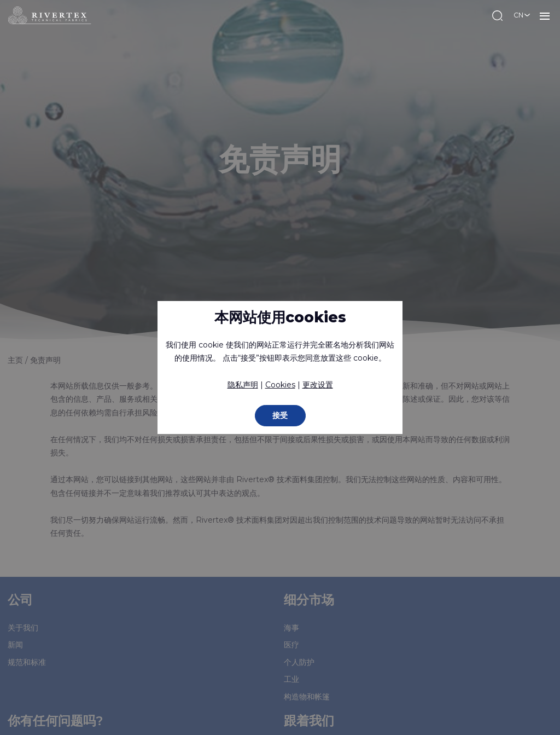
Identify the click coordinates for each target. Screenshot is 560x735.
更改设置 (318, 385)
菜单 (545, 15)
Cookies (280, 385)
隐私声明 (243, 385)
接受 (280, 415)
